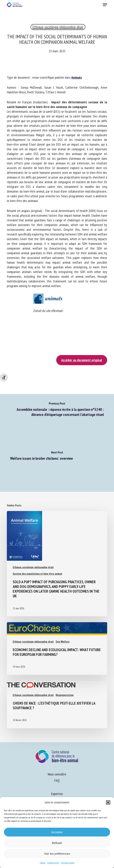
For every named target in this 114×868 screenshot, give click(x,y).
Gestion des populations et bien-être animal (37, 574)
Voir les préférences (57, 854)
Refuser (57, 843)
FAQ (57, 780)
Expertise (57, 794)
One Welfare (63, 642)
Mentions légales (68, 863)
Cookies (43, 863)
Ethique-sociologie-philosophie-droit (58, 27)
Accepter (57, 832)
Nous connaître (57, 774)
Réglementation (65, 695)
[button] (108, 802)
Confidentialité (53, 863)
